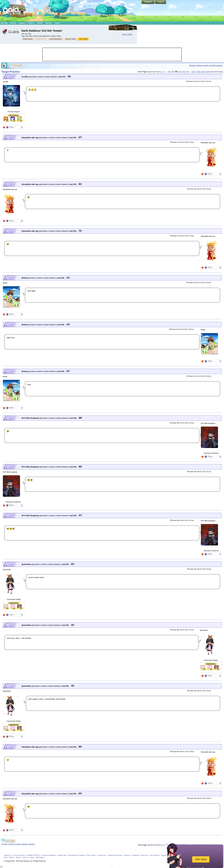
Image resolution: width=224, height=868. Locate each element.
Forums (31, 23)
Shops (22, 23)
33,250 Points (14, 603)
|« (149, 72)
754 (187, 72)
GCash (13, 23)
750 (173, 72)
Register (148, 2)
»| (221, 72)
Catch (57, 23)
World (40, 23)
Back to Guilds (127, 34)
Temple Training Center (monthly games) (206, 65)
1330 (207, 72)
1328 (198, 72)
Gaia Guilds (11, 32)
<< (152, 72)
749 (169, 72)
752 (180, 72)
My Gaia (4, 23)
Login (161, 2)
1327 (193, 72)
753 (184, 72)
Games (49, 23)
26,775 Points (14, 115)
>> (214, 72)
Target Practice (11, 72)
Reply (14, 65)
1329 (203, 72)
